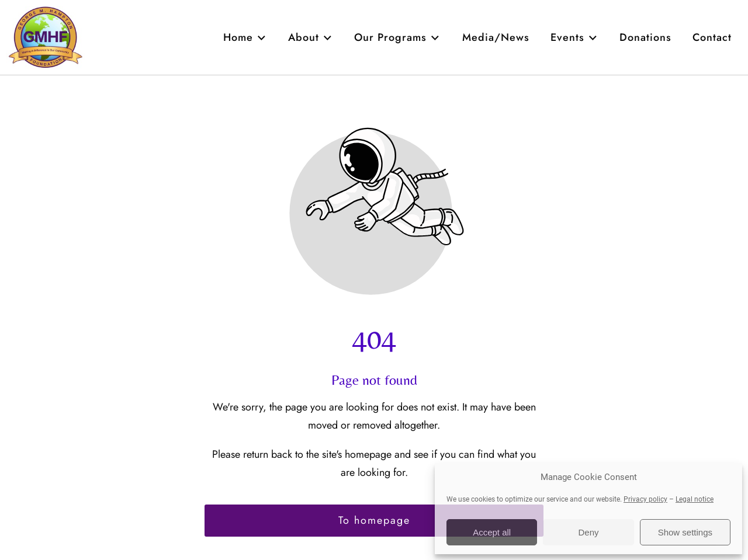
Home (245, 37)
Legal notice (695, 499)
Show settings (685, 532)
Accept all (492, 532)
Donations (645, 37)
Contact (712, 37)
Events (574, 37)
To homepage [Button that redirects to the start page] (374, 520)
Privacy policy (645, 499)
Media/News (496, 37)
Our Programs (397, 37)
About (311, 37)
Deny (588, 532)
